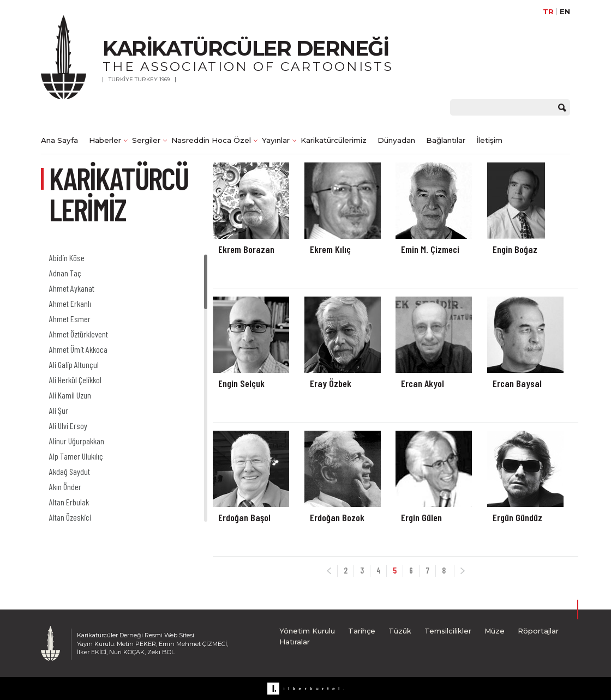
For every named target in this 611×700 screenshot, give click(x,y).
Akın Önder (65, 487)
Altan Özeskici (70, 517)
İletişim (489, 140)
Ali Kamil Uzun (70, 395)
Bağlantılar (446, 140)
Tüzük (400, 631)
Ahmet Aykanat (72, 288)
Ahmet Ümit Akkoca (78, 349)
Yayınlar (276, 140)
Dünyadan (396, 140)
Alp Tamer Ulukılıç (76, 456)
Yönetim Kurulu (307, 631)
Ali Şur (59, 410)
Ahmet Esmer (70, 319)
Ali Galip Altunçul (74, 364)
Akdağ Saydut (70, 471)
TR (548, 12)
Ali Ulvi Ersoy (68, 426)
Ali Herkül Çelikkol (75, 380)
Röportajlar (538, 631)
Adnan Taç (65, 273)
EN (565, 12)
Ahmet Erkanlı (70, 303)
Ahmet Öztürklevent (79, 334)
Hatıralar (295, 642)
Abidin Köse (67, 258)
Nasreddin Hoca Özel (211, 140)
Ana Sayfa (59, 140)
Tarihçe (362, 631)
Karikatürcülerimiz (334, 140)
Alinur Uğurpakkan (77, 441)
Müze (495, 631)
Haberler (105, 140)
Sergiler (146, 140)
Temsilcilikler (448, 631)
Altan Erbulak (69, 502)
